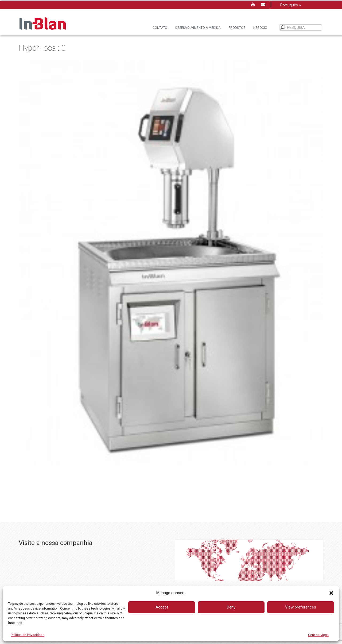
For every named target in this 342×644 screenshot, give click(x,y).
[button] (331, 593)
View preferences (301, 607)
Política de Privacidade (28, 635)
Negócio (260, 28)
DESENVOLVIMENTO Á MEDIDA (198, 28)
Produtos (237, 28)
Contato (160, 28)
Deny (231, 607)
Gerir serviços (318, 635)
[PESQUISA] (283, 27)
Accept (162, 607)
